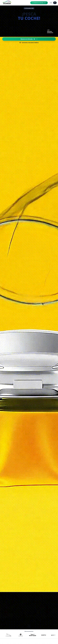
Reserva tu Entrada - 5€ (39, 3)
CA (51, 3)
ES (55, 3)
